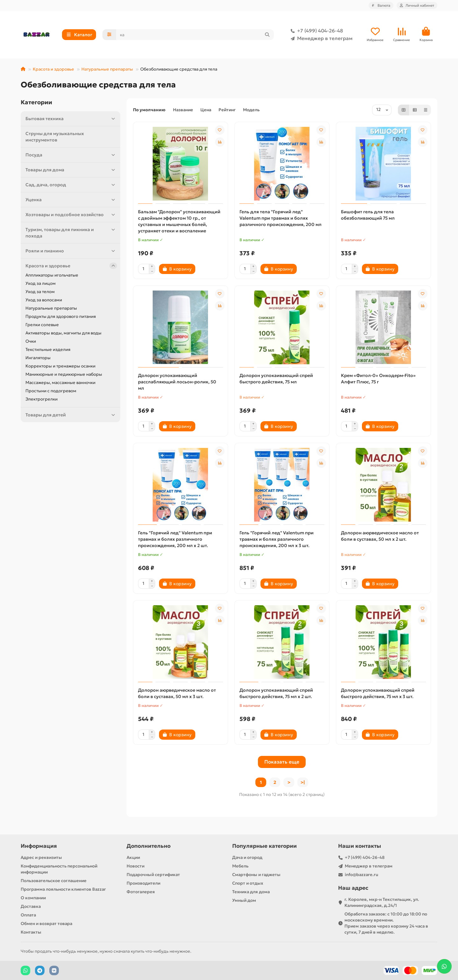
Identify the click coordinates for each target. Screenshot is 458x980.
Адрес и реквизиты (41, 857)
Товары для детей (71, 415)
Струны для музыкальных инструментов (55, 137)
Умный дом (244, 900)
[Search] (195, 35)
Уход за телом (40, 292)
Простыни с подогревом (51, 391)
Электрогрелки (42, 399)
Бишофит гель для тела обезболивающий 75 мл (368, 215)
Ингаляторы (38, 358)
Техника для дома (251, 892)
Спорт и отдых (248, 883)
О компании (33, 898)
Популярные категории (264, 846)
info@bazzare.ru (361, 875)
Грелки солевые (42, 325)
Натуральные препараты (107, 69)
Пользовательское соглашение (54, 881)
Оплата (28, 915)
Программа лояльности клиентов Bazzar (63, 889)
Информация (39, 846)
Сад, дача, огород (71, 185)
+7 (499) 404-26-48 (316, 31)
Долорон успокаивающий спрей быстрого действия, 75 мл (276, 379)
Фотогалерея (141, 892)
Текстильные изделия (48, 350)
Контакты (31, 932)
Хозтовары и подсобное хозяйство (71, 215)
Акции (133, 857)
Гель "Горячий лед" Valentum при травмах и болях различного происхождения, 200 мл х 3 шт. (277, 539)
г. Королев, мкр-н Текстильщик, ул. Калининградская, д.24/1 (382, 902)
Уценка (71, 200)
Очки (31, 341)
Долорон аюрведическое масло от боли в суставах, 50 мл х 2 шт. (380, 536)
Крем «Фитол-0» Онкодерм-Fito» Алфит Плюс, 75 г (378, 379)
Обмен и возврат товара (46, 924)
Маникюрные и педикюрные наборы (64, 374)
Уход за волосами (44, 300)
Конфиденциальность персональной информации (59, 869)
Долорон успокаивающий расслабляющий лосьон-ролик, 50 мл (177, 382)
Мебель (240, 866)
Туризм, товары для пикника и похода (71, 233)
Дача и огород (247, 857)
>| (303, 782)
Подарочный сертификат (153, 875)
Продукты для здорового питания (61, 316)
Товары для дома (71, 170)
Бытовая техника (71, 119)
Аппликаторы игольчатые (52, 275)
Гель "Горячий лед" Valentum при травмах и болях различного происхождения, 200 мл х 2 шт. (175, 539)
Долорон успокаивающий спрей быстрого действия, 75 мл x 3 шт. (378, 693)
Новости (135, 866)
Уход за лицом (41, 283)
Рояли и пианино (71, 251)
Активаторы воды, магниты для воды (63, 333)
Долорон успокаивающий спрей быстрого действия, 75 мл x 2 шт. (276, 693)
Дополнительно (149, 846)
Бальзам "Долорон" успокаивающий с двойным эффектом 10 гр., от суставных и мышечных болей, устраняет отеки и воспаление (179, 221)
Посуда (71, 155)
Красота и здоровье (53, 69)
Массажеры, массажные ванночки (60, 383)
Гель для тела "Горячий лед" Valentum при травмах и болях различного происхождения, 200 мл (281, 218)
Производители (143, 883)
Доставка (31, 906)
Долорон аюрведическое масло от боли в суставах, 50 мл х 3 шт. (177, 693)
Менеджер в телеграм (320, 38)
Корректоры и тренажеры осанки (60, 366)
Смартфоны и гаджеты (256, 875)
